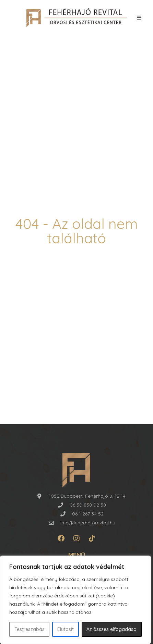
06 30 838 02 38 (88, 505)
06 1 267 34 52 (88, 514)
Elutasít (66, 629)
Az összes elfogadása (111, 629)
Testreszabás (30, 629)
